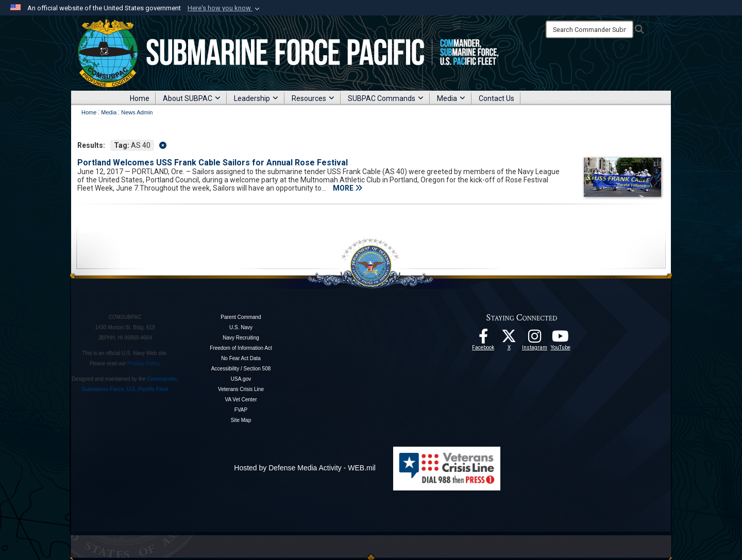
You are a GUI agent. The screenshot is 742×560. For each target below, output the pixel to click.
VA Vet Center (241, 400)
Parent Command (241, 317)
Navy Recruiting (241, 338)
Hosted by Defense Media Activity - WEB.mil (305, 468)
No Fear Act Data (241, 358)
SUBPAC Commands (386, 98)
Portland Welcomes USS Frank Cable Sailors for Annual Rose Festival (213, 163)
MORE (348, 188)
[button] (225, 8)
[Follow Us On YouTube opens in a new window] (561, 339)
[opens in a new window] (535, 339)
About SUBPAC (192, 98)
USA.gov (241, 379)
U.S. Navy (241, 327)
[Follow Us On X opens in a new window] (509, 339)
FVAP (241, 410)
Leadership (256, 98)
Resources (313, 98)
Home (140, 98)
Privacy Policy (143, 363)
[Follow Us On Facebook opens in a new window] (483, 339)
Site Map (241, 420)
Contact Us (496, 98)
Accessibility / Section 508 (241, 369)
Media (451, 98)
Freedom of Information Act (241, 348)
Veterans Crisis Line (241, 389)
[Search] (589, 29)
